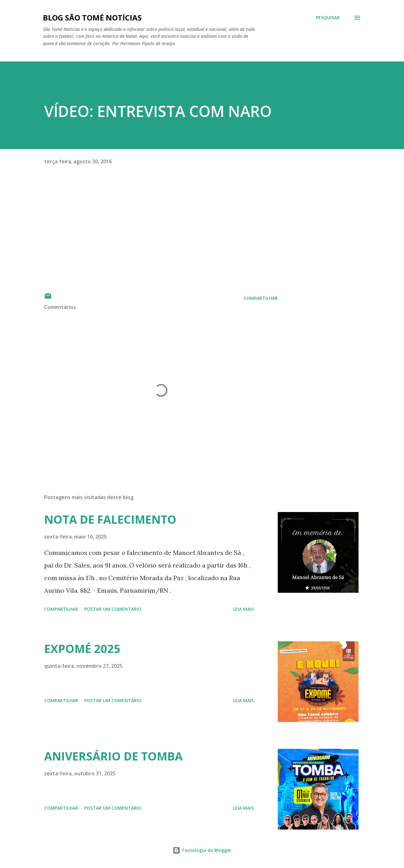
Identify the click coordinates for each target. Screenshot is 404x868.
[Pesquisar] (328, 18)
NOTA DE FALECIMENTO (110, 519)
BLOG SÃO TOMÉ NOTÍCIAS (92, 17)
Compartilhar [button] (261, 298)
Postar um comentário (113, 609)
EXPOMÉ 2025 (82, 649)
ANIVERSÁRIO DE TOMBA (113, 756)
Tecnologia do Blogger (202, 850)
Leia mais (243, 609)
